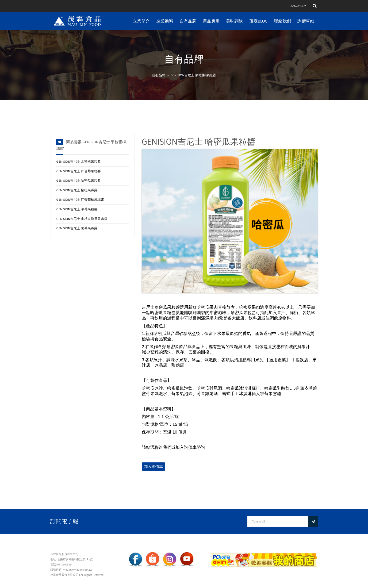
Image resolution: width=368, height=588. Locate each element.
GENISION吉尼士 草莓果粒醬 (77, 209)
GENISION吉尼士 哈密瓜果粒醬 (79, 181)
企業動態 (165, 21)
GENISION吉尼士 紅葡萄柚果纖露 (80, 200)
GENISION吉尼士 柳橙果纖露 (77, 190)
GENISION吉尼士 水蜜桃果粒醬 (79, 161)
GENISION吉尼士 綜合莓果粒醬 (79, 171)
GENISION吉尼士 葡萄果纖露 (77, 228)
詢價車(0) (306, 21)
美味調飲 (234, 21)
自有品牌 (188, 21)
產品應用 (211, 21)
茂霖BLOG (258, 21)
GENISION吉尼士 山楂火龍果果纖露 (82, 219)
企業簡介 (141, 21)
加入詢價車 (153, 467)
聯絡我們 (283, 21)
